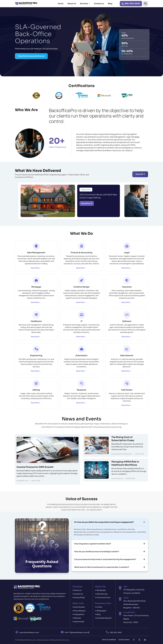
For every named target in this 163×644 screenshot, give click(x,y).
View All (140, 174)
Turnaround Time (103, 598)
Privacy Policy (79, 598)
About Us (72, 4)
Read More (87, 203)
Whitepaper (102, 611)
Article (99, 607)
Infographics (79, 614)
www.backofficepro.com (29, 632)
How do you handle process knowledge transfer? (97, 552)
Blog (110, 4)
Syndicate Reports (104, 618)
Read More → (36, 268)
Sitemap (77, 618)
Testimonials (79, 622)
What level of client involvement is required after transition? (102, 567)
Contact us (99, 4)
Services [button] (84, 4)
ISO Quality (101, 590)
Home (61, 4)
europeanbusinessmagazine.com (122, 454)
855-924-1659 (116, 632)
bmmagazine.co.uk (22, 481)
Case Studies (79, 607)
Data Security (102, 594)
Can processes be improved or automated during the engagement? (105, 559)
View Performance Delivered (31, 56)
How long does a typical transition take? (93, 544)
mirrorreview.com (117, 478)
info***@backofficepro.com (77, 632)
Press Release (80, 611)
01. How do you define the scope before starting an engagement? (104, 522)
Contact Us (79, 594)
